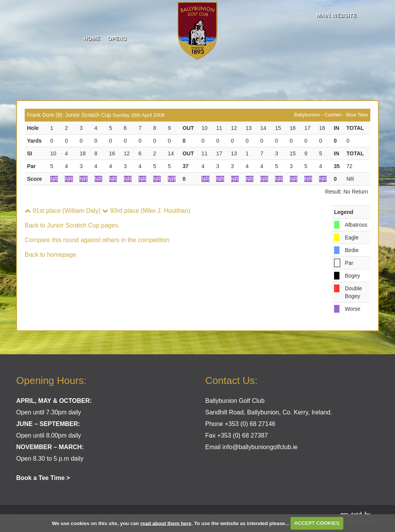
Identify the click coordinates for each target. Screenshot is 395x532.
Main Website (337, 15)
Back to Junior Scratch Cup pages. (72, 225)
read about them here (166, 523)
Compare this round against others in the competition (97, 240)
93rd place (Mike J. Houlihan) (146, 211)
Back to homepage (50, 255)
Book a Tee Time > (43, 478)
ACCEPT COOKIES (317, 523)
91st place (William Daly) (62, 211)
